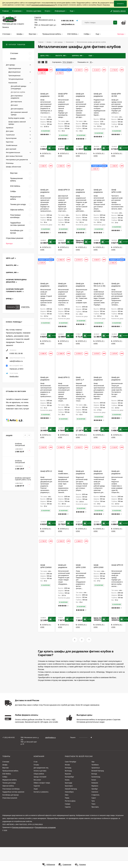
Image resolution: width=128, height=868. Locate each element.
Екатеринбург (69, 777)
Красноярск (69, 786)
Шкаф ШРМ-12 (46, 471)
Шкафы (49, 42)
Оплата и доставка (34, 11)
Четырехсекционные (16, 79)
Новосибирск (69, 792)
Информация (60, 11)
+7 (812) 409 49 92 (9, 738)
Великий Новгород (98, 771)
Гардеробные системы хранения (13, 792)
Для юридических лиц (41, 768)
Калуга (94, 780)
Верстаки (5, 768)
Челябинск (95, 765)
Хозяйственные (12, 145)
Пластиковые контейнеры (11, 789)
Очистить (25, 307)
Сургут (94, 798)
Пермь (67, 798)
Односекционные (15, 68)
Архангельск (96, 768)
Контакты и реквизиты (41, 792)
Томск (93, 804)
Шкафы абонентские (14, 167)
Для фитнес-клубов (18, 92)
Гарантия (37, 786)
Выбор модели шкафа (16, 118)
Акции (36, 789)
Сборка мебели (39, 774)
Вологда (94, 774)
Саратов (68, 807)
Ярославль (95, 807)
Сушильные (10, 135)
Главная (5, 11)
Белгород (68, 768)
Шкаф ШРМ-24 (64, 190)
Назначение (70, 42)
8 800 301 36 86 (67, 21)
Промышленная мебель (10, 771)
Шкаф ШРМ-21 (64, 377)
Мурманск (95, 786)
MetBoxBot (14, 377)
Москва (67, 765)
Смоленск (95, 792)
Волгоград (68, 771)
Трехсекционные (14, 76)
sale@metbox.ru (68, 24)
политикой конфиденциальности (43, 5)
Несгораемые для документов (17, 160)
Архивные (10, 128)
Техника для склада (9, 783)
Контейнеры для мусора (11, 795)
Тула (93, 801)
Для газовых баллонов (14, 156)
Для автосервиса (17, 109)
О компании (17, 11)
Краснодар (69, 783)
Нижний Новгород (71, 789)
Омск (67, 795)
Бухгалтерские (11, 138)
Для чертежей (11, 149)
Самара (68, 804)
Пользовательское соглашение (45, 827)
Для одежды (59, 42)
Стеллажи (6, 762)
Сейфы (5, 777)
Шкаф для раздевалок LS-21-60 (45, 96)
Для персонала (16, 102)
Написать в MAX (17, 369)
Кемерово (95, 783)
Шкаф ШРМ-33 (117, 565)
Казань (67, 780)
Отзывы (36, 765)
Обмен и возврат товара (42, 783)
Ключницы (10, 163)
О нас (36, 762)
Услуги (47, 11)
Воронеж (68, 774)
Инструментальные (13, 152)
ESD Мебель (7, 774)
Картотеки (10, 142)
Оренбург (95, 789)
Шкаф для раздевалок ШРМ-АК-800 (81, 96)
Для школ (14, 105)
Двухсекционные (14, 72)
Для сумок (10, 131)
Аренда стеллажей (40, 777)
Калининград (96, 777)
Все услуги (37, 780)
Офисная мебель (8, 786)
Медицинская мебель (10, 780)
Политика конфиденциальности (23, 827)
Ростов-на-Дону (70, 801)
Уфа (93, 762)
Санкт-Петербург (71, 762)
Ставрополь (95, 795)
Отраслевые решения (10, 798)
